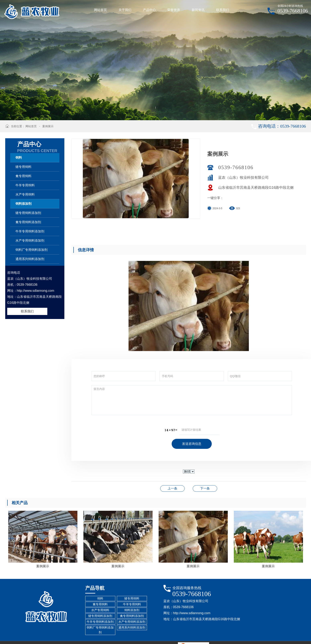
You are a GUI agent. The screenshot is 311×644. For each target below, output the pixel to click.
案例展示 (48, 126)
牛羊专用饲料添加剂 (30, 231)
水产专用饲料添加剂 (30, 241)
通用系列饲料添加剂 (30, 259)
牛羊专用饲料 (25, 185)
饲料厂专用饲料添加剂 (31, 250)
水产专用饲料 (25, 194)
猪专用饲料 (23, 167)
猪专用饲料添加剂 (28, 213)
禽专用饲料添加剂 (28, 222)
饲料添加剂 (23, 204)
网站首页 (31, 126)
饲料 (19, 158)
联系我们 (27, 311)
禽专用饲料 (23, 176)
